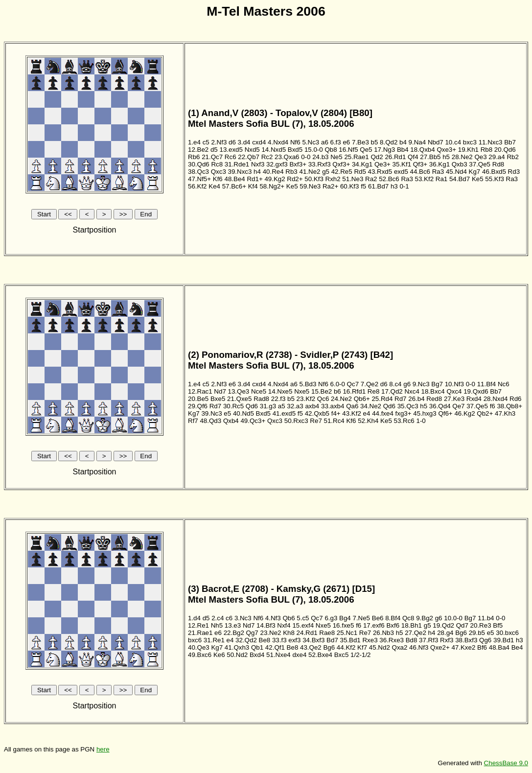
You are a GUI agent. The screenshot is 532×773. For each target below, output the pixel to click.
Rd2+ (295, 179)
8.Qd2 (389, 142)
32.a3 (295, 406)
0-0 (306, 157)
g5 (326, 172)
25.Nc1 (347, 633)
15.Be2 (322, 391)
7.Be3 (360, 142)
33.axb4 (333, 406)
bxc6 (195, 640)
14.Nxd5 (274, 150)
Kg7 (475, 172)
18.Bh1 (412, 625)
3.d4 (244, 142)
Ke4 (214, 186)
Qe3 (480, 157)
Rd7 (400, 399)
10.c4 (453, 142)
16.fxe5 (344, 625)
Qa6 (352, 406)
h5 (446, 157)
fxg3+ (404, 413)
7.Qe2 (370, 384)
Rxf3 (447, 640)
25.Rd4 (382, 399)
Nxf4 (284, 625)
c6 (229, 618)
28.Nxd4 (496, 399)
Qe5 (366, 150)
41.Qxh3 (237, 647)
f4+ (336, 413)
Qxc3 (219, 172)
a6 (325, 142)
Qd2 (377, 157)
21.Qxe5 (239, 399)
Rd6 (515, 399)
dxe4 (299, 655)
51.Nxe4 (278, 655)
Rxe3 (370, 640)
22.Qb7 (249, 157)
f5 (363, 186)
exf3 (294, 640)
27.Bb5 (430, 157)
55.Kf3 (495, 179)
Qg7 (252, 633)
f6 (493, 406)
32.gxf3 (277, 164)
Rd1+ (254, 179)
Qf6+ (445, 413)
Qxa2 (400, 647)
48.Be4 (234, 179)
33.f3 (279, 640)
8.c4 (395, 384)
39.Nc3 (211, 413)
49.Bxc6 (200, 655)
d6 (232, 142)
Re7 (316, 421)
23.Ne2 (270, 633)
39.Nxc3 (240, 172)
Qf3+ (420, 164)
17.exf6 (374, 625)
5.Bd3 (308, 384)
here (103, 749)
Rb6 (194, 157)
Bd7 (332, 640)
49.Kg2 (275, 179)
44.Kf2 (346, 647)
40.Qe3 (199, 647)
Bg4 (345, 618)
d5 (214, 150)
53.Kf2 (425, 179)
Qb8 (331, 150)
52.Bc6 (389, 179)
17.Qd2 (392, 391)
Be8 (265, 640)
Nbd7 (436, 142)
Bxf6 (393, 625)
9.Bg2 (425, 618)
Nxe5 (302, 391)
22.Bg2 (234, 633)
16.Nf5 (348, 150)
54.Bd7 (460, 179)
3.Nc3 (243, 618)
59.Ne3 (310, 186)
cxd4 (259, 142)
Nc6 (504, 384)
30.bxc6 (507, 633)
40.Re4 (273, 172)
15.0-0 (314, 150)
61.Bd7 (378, 186)
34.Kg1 (362, 164)
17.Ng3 (384, 150)
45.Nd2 (380, 647)
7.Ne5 (361, 618)
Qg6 (485, 640)
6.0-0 (338, 384)
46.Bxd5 (494, 172)
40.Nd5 (243, 413)
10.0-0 (453, 618)
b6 (337, 391)
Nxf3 (258, 164)
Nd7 (220, 391)
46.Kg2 (464, 413)
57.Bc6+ (234, 186)
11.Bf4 (487, 384)
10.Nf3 (454, 384)
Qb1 (257, 647)
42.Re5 (342, 172)
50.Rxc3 (296, 421)
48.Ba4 (499, 647)
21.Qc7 (212, 157)
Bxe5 (218, 399)
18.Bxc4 (433, 391)
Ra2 (371, 179)
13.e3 (233, 625)
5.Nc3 (311, 142)
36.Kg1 (439, 164)
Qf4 (413, 157)
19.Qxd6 (476, 391)
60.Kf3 (350, 186)
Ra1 (441, 179)
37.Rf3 (428, 640)
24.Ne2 (341, 399)
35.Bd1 (350, 640)
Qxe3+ (446, 150)
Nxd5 (252, 150)
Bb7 (510, 142)
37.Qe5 (480, 164)
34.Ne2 (371, 406)
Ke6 (219, 655)
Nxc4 (412, 391)
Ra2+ (330, 186)
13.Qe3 (239, 391)
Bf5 (498, 625)
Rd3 (514, 172)
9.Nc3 (421, 384)
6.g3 (331, 618)
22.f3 (278, 399)
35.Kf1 (402, 164)
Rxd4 (474, 399)
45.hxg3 (425, 413)
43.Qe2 (311, 647)
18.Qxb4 (422, 150)
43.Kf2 (352, 413)
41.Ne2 (310, 172)
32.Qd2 (246, 640)
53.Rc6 (404, 421)
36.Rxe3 (392, 640)
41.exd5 (284, 413)
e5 (227, 413)
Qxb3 (460, 164)
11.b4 (486, 618)
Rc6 (231, 157)
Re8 (373, 391)
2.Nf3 (219, 142)
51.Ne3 (353, 179)
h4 (257, 172)
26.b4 (416, 399)
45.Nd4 (456, 172)
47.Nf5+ (199, 179)
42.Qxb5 (317, 413)
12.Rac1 (200, 391)
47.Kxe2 (463, 647)
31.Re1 (214, 640)
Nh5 (217, 625)
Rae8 (327, 633)
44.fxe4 (383, 413)
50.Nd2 (237, 655)
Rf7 (193, 421)
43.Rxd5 (380, 172)
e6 (346, 142)
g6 (407, 384)
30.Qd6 (199, 164)
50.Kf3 (314, 179)
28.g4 (445, 633)
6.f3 (336, 142)
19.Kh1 (468, 150)
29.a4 (497, 157)
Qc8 (408, 618)
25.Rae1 (356, 157)
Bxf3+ (298, 164)
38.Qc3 (198, 172)
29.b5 (477, 633)
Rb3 (291, 172)
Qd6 (252, 406)
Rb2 (512, 157)
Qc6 (323, 399)
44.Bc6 (420, 172)
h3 (394, 186)
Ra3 (438, 172)
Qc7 (353, 384)
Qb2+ (485, 413)
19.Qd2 (443, 625)
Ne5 (336, 157)
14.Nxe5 (280, 391)
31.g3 (268, 406)
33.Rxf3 (320, 164)
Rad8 (261, 399)
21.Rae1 (200, 633)
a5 (282, 406)
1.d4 (194, 618)
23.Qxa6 (287, 157)
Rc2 (267, 157)
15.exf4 (303, 625)
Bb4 (403, 150)
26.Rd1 (395, 157)
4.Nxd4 (278, 142)
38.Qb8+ (509, 406)
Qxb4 (231, 421)
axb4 (312, 406)
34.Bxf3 (313, 640)
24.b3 (320, 157)
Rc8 (217, 164)
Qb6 (289, 618)
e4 (367, 413)
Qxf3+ (341, 164)
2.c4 (218, 618)
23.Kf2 (306, 399)
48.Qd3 (210, 421)
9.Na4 (417, 142)
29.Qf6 (198, 406)
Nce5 (259, 391)
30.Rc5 (233, 406)
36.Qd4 (440, 406)
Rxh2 (333, 179)
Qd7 (462, 625)
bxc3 (470, 142)
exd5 (401, 172)
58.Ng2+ (272, 186)
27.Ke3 (454, 399)
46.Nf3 (419, 647)
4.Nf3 (273, 618)
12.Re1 (198, 625)
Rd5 (360, 172)
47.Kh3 (505, 413)
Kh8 (289, 633)
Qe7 (458, 406)
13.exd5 (231, 150)
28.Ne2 (462, 157)
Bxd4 (257, 655)
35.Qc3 (408, 406)
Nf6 (295, 142)
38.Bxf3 (466, 640)
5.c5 (303, 618)
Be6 (378, 618)
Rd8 (498, 164)
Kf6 (218, 179)
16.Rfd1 (354, 391)
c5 (206, 142)
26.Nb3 (383, 633)
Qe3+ (382, 164)
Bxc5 (342, 655)
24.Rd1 (307, 633)
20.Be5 (198, 399)
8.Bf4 (393, 618)
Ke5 (478, 179)
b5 (375, 142)
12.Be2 (198, 150)
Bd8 (412, 640)
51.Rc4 (334, 421)
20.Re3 (481, 625)
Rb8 (486, 150)
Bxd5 (295, 150)
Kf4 (253, 186)
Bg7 (437, 384)
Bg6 (461, 633)
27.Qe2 (416, 633)
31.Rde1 (237, 164)
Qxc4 (454, 391)
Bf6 (482, 647)
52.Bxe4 (320, 655)
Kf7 (362, 647)
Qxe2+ (440, 647)
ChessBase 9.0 (506, 763)
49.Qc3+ (253, 421)
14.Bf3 (266, 625)
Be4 (517, 647)
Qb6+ (362, 399)
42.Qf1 (275, 647)
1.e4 (194, 142)
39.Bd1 (504, 640)
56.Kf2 (197, 186)
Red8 (434, 399)
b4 (403, 142)
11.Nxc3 (491, 142)
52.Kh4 (368, 421)
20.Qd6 (505, 150)
